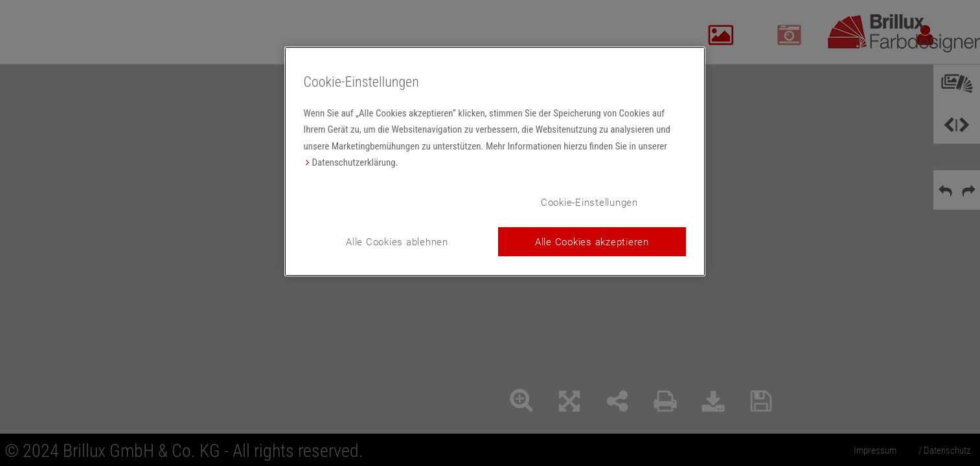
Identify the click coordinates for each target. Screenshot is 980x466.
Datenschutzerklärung (354, 162)
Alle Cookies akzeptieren (592, 241)
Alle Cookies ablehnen (397, 241)
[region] (495, 161)
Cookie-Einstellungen (589, 202)
